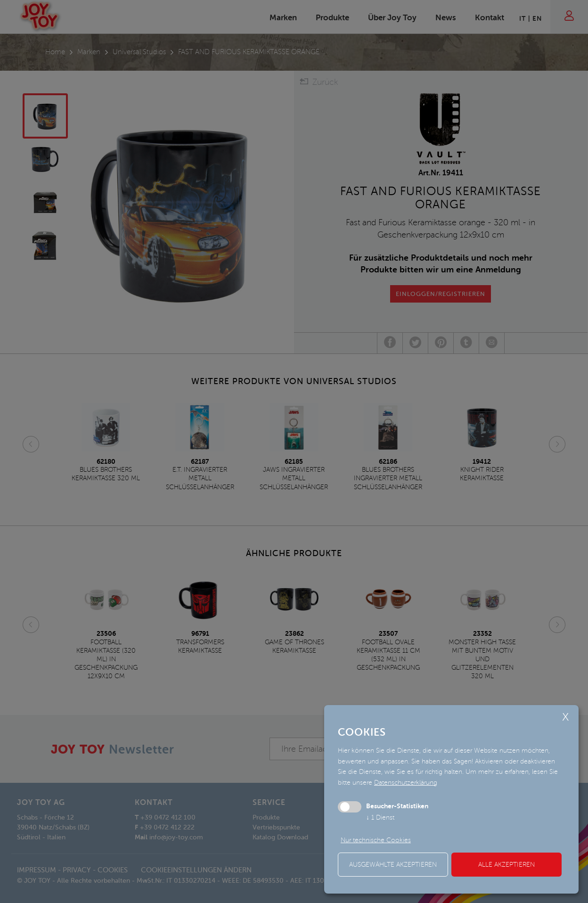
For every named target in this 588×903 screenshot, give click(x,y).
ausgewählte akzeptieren (393, 865)
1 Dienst (380, 817)
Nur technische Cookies (376, 840)
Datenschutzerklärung (406, 783)
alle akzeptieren (506, 865)
